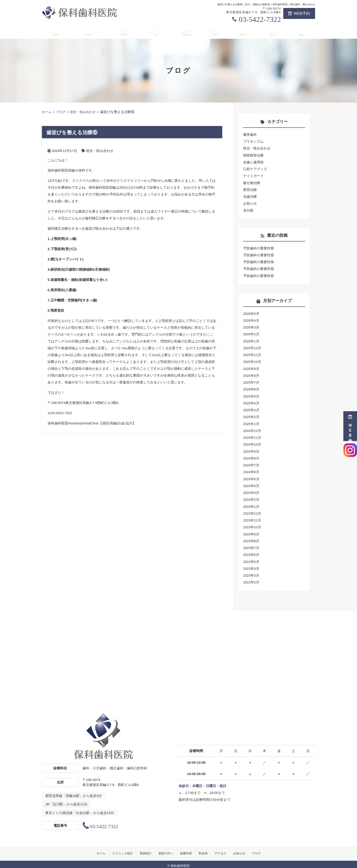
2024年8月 (251, 456)
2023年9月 (251, 531)
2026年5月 (251, 312)
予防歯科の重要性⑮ (259, 254)
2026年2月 (251, 333)
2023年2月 (251, 579)
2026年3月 (251, 326)
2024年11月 (252, 435)
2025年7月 (251, 381)
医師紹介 (125, 32)
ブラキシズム (253, 141)
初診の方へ (157, 32)
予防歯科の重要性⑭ (259, 261)
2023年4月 (251, 565)
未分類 (248, 210)
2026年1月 (251, 340)
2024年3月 (251, 490)
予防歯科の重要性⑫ (259, 275)
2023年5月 (251, 559)
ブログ (302, 32)
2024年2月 (251, 497)
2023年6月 (251, 552)
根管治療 (250, 189)
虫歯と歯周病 (253, 162)
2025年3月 (251, 408)
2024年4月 (251, 483)
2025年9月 (251, 367)
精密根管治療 (253, 155)
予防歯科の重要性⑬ (259, 268)
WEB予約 (299, 14)
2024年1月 (251, 504)
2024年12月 (252, 429)
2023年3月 (251, 572)
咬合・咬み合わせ (100, 151)
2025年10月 (252, 360)
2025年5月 (251, 394)
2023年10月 (252, 524)
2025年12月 (252, 347)
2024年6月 (251, 470)
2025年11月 (252, 353)
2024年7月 (251, 463)
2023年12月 (252, 511)
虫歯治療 (250, 196)
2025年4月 (251, 401)
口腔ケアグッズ (255, 169)
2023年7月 (251, 545)
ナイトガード (253, 176)
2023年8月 (251, 538)
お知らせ (274, 32)
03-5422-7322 (260, 19)
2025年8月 (251, 374)
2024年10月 (252, 442)
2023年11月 (252, 517)
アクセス (245, 32)
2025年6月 (251, 388)
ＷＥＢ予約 (350, 426)
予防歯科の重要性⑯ (259, 248)
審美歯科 (250, 135)
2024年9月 (251, 449)
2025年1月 (251, 422)
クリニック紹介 (89, 32)
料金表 (217, 32)
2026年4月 (251, 319)
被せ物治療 (252, 182)
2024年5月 (251, 476)
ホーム (55, 32)
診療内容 (189, 32)
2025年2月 (251, 415)
